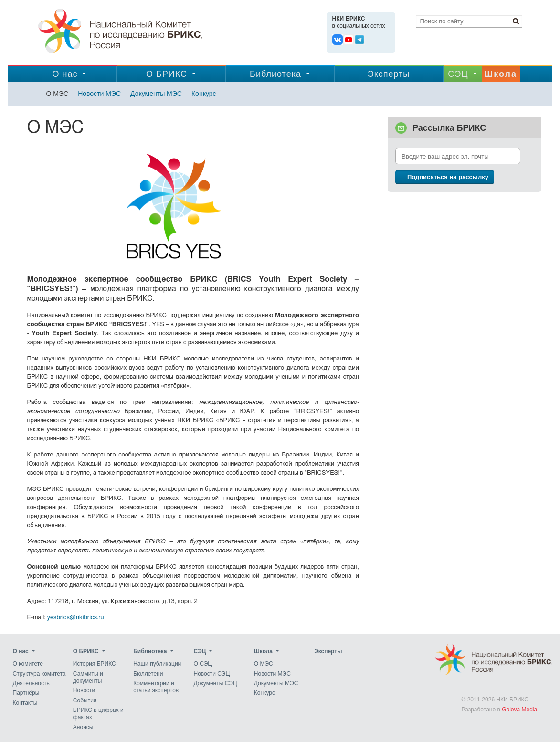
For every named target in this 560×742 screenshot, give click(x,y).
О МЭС (58, 94)
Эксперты (389, 74)
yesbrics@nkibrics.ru (76, 618)
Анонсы (83, 727)
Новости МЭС (99, 94)
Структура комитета (39, 674)
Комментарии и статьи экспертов (156, 687)
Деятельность (31, 683)
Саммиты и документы (88, 677)
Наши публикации (157, 664)
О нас (65, 74)
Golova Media (519, 710)
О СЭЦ (203, 664)
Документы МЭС (156, 94)
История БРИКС (95, 664)
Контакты (25, 703)
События (85, 700)
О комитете (28, 664)
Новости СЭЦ (211, 674)
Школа (501, 74)
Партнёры (26, 693)
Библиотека (275, 74)
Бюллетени (148, 674)
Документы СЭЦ (215, 683)
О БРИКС (167, 74)
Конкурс (204, 94)
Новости (84, 691)
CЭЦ (458, 74)
